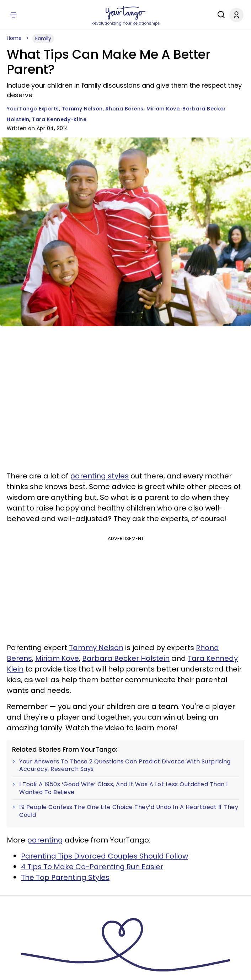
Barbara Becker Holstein (126, 658)
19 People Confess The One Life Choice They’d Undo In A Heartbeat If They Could (129, 811)
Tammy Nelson (82, 109)
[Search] (219, 15)
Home (14, 38)
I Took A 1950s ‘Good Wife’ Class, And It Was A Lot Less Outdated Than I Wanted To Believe (124, 788)
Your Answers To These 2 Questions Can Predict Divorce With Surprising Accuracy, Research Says (125, 765)
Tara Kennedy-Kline (59, 119)
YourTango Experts (33, 109)
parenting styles (99, 476)
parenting (45, 840)
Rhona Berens (125, 109)
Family (43, 38)
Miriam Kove (163, 109)
